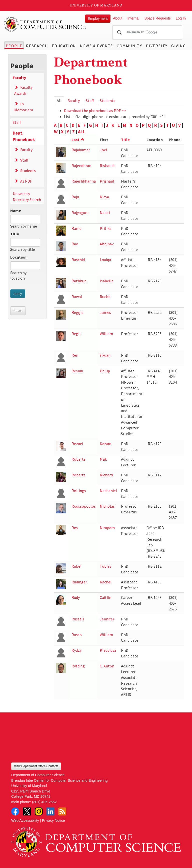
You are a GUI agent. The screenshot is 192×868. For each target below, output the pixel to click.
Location (18, 257)
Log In (181, 18)
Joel (103, 150)
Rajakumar (81, 150)
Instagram (39, 811)
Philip (105, 371)
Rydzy (76, 650)
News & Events (96, 46)
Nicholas (107, 506)
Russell (78, 619)
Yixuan (105, 355)
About (118, 18)
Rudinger (79, 582)
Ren (75, 355)
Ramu (76, 228)
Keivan (105, 444)
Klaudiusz (108, 650)
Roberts (78, 459)
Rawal (77, 297)
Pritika (106, 228)
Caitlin (105, 597)
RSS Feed (62, 811)
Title (15, 234)
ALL (81, 132)
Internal (133, 18)
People (14, 46)
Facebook (15, 811)
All (60, 101)
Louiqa (105, 260)
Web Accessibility (25, 820)
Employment (98, 19)
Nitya (104, 197)
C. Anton (107, 666)
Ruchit (105, 297)
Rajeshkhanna (84, 181)
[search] (146, 33)
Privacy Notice (53, 820)
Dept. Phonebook (24, 136)
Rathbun (79, 281)
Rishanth (108, 166)
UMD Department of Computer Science (45, 24)
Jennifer (107, 619)
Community (129, 46)
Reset (18, 311)
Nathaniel (108, 491)
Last (78, 140)
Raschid (78, 260)
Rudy (76, 597)
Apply (18, 294)
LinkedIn (50, 811)
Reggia (77, 312)
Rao (75, 244)
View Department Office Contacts (36, 766)
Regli (76, 334)
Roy (75, 528)
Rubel (76, 566)
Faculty (19, 78)
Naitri (105, 213)
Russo (77, 635)
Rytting (78, 666)
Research (37, 46)
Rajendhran (81, 166)
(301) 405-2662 (44, 802)
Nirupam (107, 528)
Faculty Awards (23, 90)
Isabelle (107, 281)
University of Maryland (96, 5)
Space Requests (157, 18)
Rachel (106, 582)
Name (16, 211)
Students (28, 171)
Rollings (79, 491)
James (105, 312)
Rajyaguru (80, 213)
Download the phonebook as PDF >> (95, 111)
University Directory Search (27, 197)
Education (64, 46)
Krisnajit (107, 181)
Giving (179, 46)
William (106, 334)
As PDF (26, 181)
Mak (103, 459)
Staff (17, 122)
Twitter (27, 811)
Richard (106, 475)
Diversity (157, 46)
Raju (75, 197)
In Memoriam (24, 107)
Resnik (77, 371)
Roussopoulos (84, 506)
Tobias (105, 566)
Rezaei (77, 444)
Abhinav (107, 244)
